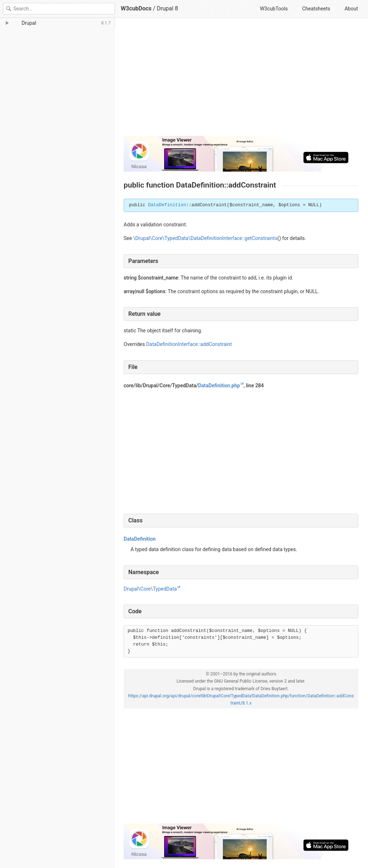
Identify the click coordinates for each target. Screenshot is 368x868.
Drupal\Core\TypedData (150, 589)
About (351, 9)
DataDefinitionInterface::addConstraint (189, 344)
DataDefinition (167, 205)
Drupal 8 (167, 8)
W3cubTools (274, 9)
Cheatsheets (316, 9)
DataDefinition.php (219, 385)
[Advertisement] (241, 80)
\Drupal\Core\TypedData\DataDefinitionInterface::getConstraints (205, 238)
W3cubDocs (136, 8)
